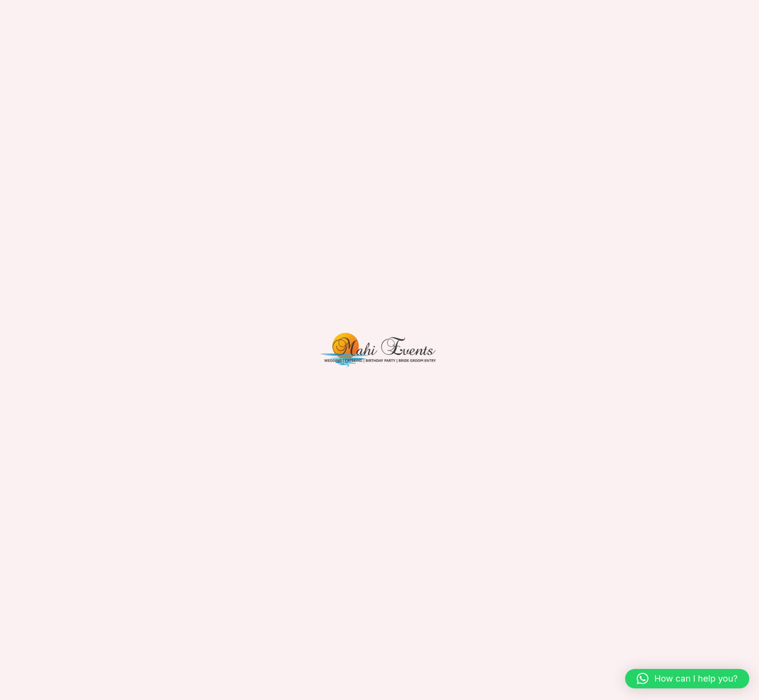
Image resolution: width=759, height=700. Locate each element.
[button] (687, 679)
